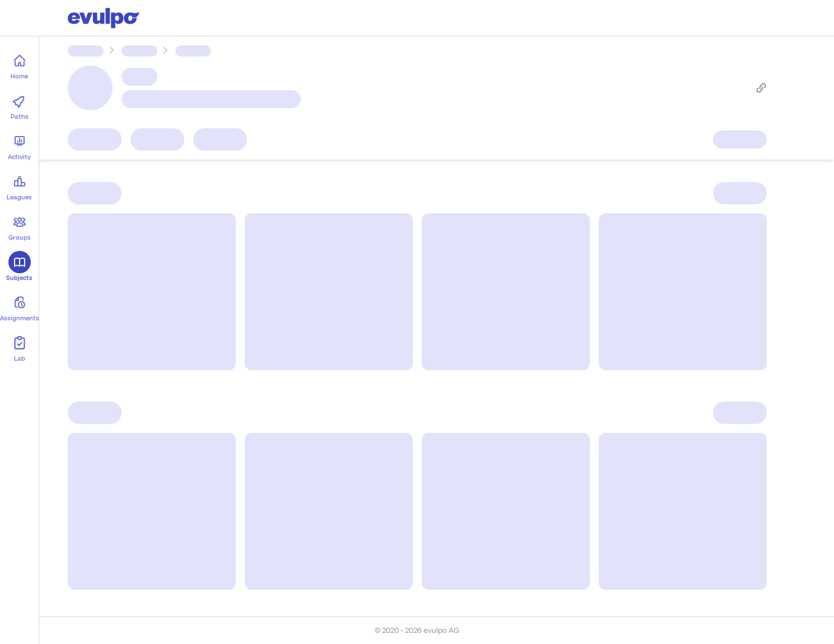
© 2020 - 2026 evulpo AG (417, 631)
